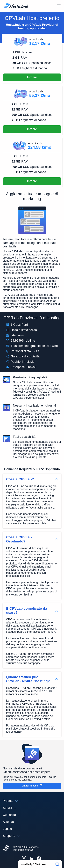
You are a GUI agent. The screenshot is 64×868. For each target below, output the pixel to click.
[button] (40, 863)
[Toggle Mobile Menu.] (59, 6)
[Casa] (16, 6)
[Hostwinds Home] (6, 848)
